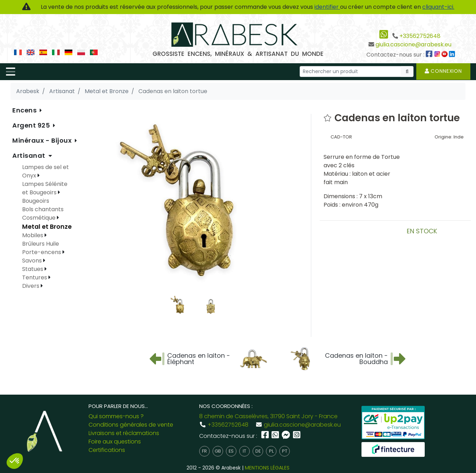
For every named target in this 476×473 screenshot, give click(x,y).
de (258, 451)
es (231, 451)
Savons (33, 261)
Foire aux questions (115, 442)
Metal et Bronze (47, 227)
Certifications (107, 450)
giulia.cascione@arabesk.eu (413, 44)
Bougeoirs (36, 201)
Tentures (35, 277)
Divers (31, 286)
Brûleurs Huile (41, 244)
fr (204, 451)
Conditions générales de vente (131, 425)
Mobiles (33, 235)
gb (218, 451)
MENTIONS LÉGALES (267, 468)
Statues (33, 269)
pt (285, 451)
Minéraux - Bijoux (43, 140)
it (244, 451)
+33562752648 (420, 36)
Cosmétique (40, 218)
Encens (25, 110)
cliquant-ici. (438, 7)
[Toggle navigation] (11, 72)
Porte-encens (42, 252)
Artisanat (30, 155)
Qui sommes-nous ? (116, 416)
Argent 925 (32, 125)
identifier (327, 7)
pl (271, 451)
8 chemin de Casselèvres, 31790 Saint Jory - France (268, 416)
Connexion (443, 71)
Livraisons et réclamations (124, 433)
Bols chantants (43, 209)
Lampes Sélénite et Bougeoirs (45, 188)
